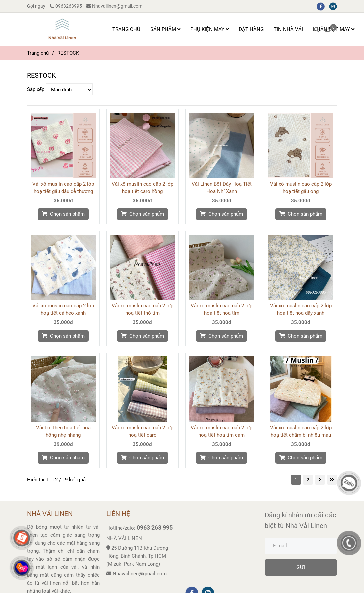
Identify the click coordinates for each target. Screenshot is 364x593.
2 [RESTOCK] (308, 480)
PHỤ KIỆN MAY (209, 29)
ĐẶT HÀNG (251, 29)
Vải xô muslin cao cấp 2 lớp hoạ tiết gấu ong (301, 188)
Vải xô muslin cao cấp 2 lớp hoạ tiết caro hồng (142, 188)
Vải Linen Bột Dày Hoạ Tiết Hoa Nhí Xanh (222, 188)
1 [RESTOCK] (296, 480)
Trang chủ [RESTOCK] (38, 53)
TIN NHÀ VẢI (288, 29)
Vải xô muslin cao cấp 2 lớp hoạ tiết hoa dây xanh (301, 309)
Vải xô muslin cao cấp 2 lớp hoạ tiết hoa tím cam (221, 431)
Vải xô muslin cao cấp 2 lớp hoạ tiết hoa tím (221, 309)
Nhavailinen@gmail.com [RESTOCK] (114, 6)
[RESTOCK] (62, 29)
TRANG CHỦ (126, 29)
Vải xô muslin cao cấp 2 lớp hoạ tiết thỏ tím (142, 309)
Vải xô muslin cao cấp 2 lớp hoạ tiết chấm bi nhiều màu (301, 431)
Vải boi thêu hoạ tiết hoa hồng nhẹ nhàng (63, 431)
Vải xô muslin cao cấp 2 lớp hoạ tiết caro (142, 431)
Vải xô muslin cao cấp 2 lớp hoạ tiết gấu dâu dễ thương (63, 188)
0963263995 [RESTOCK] (66, 6)
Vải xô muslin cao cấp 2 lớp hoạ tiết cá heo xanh (63, 309)
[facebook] (323, 6)
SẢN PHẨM (165, 29)
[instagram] (335, 6)
